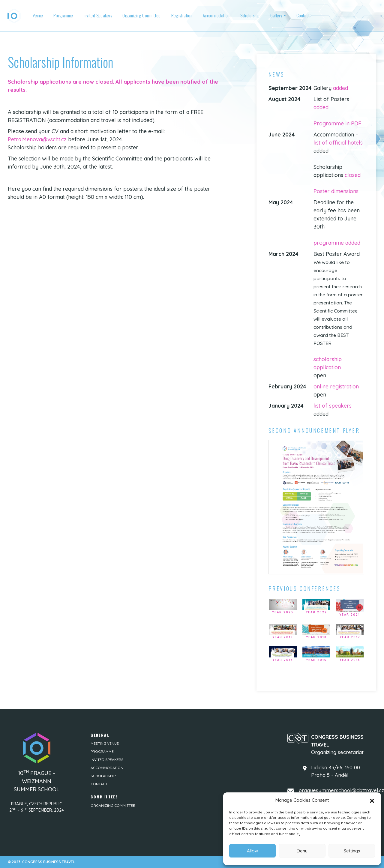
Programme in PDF (337, 123)
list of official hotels (338, 143)
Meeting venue (105, 743)
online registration (336, 386)
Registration (182, 15)
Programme (63, 15)
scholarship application (328, 363)
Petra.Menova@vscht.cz (37, 139)
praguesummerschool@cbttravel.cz (341, 790)
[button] (372, 800)
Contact (303, 15)
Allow (252, 851)
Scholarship (250, 15)
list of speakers (333, 406)
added (340, 88)
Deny (302, 851)
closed (353, 175)
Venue (38, 15)
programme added (337, 243)
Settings (352, 851)
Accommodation (216, 15)
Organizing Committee (141, 15)
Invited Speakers (98, 15)
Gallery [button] (276, 15)
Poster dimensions (336, 191)
